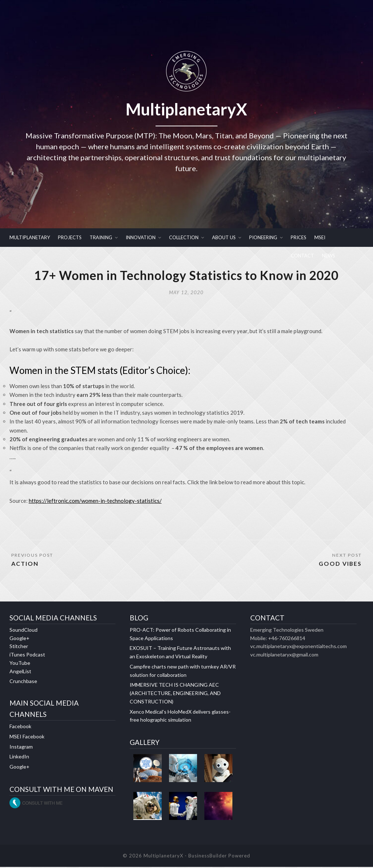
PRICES (299, 237)
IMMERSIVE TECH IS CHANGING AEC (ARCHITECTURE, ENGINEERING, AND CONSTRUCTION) (175, 694)
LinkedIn (19, 757)
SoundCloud (23, 630)
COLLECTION (184, 237)
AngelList (20, 672)
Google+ (19, 639)
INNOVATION (141, 237)
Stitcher (19, 647)
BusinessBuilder (208, 856)
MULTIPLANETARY (30, 237)
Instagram (21, 747)
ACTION (25, 564)
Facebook (20, 727)
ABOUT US (224, 237)
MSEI (320, 237)
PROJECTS (70, 237)
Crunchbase (23, 682)
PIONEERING (263, 237)
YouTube (20, 664)
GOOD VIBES (340, 564)
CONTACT (302, 256)
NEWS (329, 256)
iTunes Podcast (27, 656)
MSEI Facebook (27, 737)
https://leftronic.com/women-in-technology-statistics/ (95, 501)
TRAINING (101, 237)
